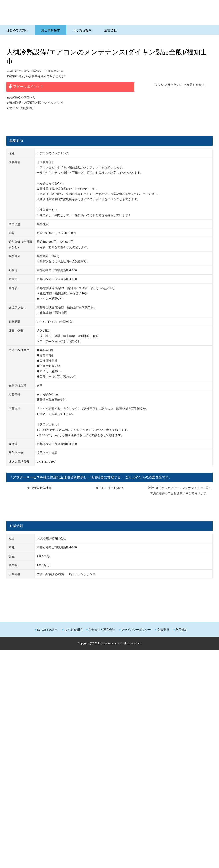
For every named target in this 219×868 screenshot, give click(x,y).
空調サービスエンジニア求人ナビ (55, 14)
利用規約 (181, 630)
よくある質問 (73, 630)
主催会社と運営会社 (102, 630)
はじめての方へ (48, 630)
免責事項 (163, 630)
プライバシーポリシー (136, 630)
